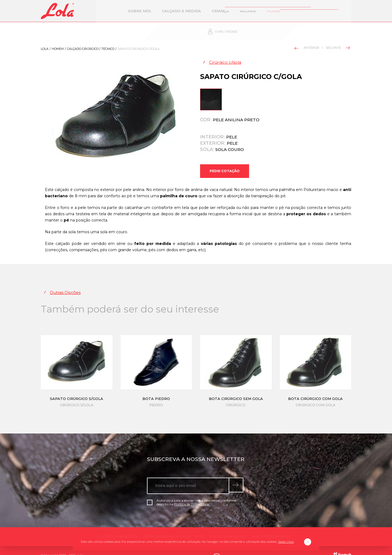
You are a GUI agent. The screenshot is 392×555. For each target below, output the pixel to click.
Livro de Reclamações (271, 527)
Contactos (279, 11)
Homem (249, 11)
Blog (200, 527)
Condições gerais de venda (167, 527)
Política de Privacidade (192, 494)
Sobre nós (114, 11)
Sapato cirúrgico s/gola (76, 389)
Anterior (307, 33)
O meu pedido (323, 11)
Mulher (222, 11)
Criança (195, 11)
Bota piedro (156, 389)
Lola (45, 34)
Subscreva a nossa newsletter (196, 449)
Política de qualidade (228, 527)
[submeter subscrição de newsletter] (237, 476)
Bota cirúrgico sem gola (236, 389)
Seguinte (337, 33)
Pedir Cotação (225, 158)
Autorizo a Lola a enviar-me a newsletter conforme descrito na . (192, 493)
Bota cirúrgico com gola (315, 389)
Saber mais (286, 542)
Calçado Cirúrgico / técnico (91, 34)
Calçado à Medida (156, 11)
